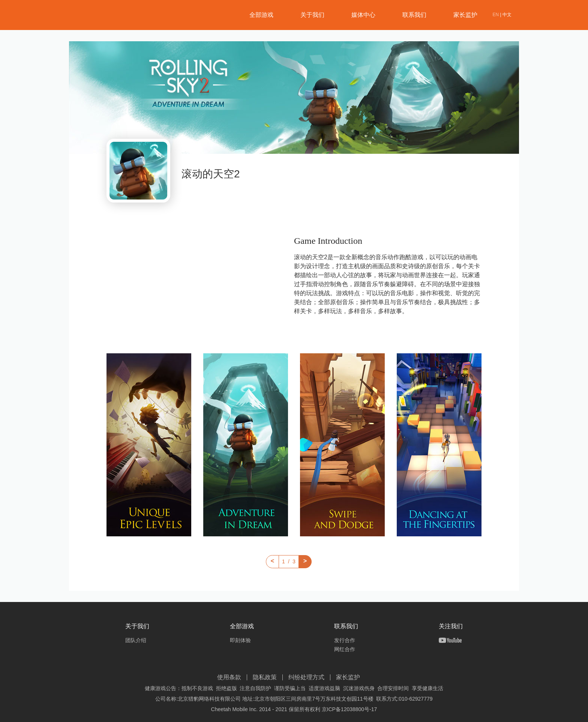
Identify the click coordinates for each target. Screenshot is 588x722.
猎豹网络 (110, 15)
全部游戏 (261, 15)
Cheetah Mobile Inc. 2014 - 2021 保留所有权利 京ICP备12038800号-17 (294, 709)
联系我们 (414, 15)
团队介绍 (136, 640)
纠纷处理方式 (306, 677)
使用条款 (229, 677)
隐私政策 (265, 677)
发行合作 (345, 640)
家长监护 (465, 15)
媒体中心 (363, 15)
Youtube (450, 640)
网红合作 (345, 649)
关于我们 (312, 15)
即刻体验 (240, 640)
